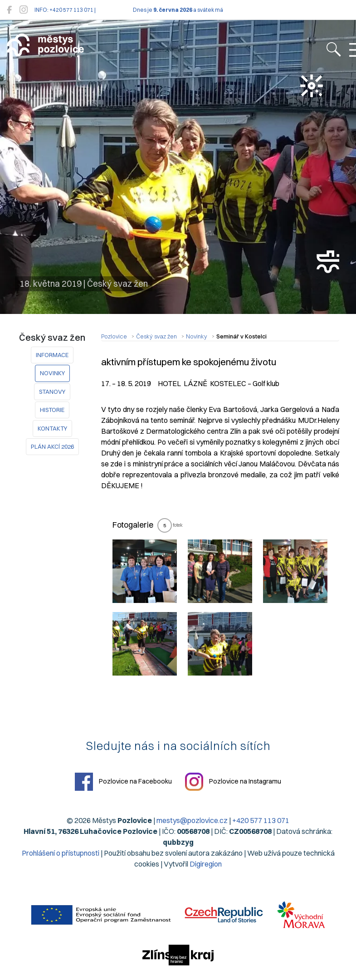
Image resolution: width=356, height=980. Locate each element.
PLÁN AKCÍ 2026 (52, 446)
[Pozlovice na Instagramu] (24, 10)
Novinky (52, 373)
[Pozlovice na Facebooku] (9, 10)
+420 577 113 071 (261, 820)
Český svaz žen (156, 336)
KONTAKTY (52, 428)
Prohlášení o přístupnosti (61, 853)
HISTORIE (52, 410)
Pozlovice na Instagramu (233, 782)
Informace (52, 355)
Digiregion (206, 864)
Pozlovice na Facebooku (123, 782)
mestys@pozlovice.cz (192, 820)
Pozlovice (114, 336)
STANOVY (52, 392)
